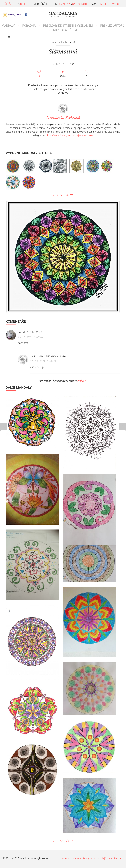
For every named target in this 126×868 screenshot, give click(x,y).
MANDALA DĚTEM (65, 30)
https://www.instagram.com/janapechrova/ (70, 135)
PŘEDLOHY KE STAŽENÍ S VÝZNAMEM (68, 26)
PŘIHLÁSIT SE (79, 4)
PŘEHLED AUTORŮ (112, 26)
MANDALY (8, 26)
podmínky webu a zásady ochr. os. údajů (84, 858)
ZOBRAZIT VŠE (63, 195)
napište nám (116, 858)
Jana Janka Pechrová (44, 356)
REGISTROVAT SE (110, 4)
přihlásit (82, 381)
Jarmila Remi (26, 332)
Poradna (29, 26)
